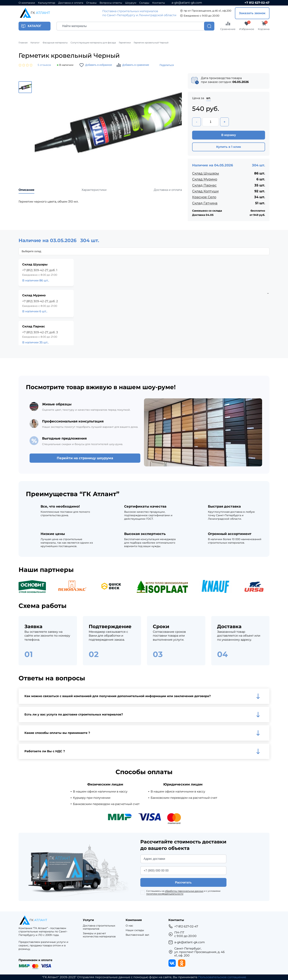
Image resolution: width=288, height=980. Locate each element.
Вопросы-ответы (111, 3)
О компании (27, 3)
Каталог (35, 43)
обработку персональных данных (184, 891)
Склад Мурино (205, 179)
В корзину (229, 135)
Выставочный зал (137, 935)
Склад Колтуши (205, 191)
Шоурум (131, 3)
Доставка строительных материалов (99, 927)
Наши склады (135, 930)
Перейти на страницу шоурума (85, 458)
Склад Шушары (206, 173)
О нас (129, 926)
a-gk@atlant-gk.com (187, 3)
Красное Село (204, 197)
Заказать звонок (252, 13)
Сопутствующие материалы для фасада (93, 43)
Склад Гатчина (205, 203)
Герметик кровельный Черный (151, 43)
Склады (144, 3)
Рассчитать (183, 882)
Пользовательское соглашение (222, 977)
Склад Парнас (204, 185)
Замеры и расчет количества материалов (99, 935)
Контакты (159, 3)
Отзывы (91, 3)
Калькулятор (47, 3)
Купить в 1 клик (229, 147)
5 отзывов (44, 65)
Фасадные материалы (55, 43)
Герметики (125, 43)
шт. (208, 98)
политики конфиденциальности (165, 894)
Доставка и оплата (71, 3)
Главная (23, 43)
